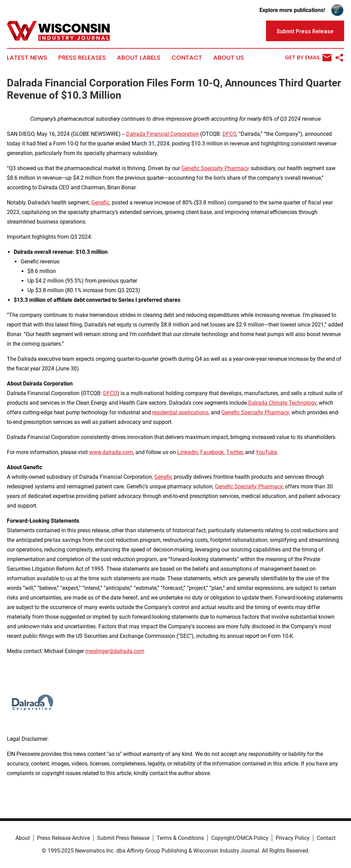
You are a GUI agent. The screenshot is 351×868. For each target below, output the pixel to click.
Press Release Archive (63, 838)
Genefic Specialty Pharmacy (215, 168)
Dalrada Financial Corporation (162, 134)
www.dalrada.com (111, 452)
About (23, 838)
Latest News (27, 58)
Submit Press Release (123, 838)
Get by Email (308, 58)
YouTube (266, 452)
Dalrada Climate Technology (282, 403)
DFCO (229, 134)
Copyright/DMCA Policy (240, 838)
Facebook (212, 452)
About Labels (139, 58)
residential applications (180, 412)
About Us (229, 58)
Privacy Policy (293, 838)
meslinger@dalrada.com (115, 651)
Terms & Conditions (180, 838)
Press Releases (82, 58)
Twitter (234, 452)
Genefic (100, 203)
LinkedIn (187, 452)
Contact (187, 58)
